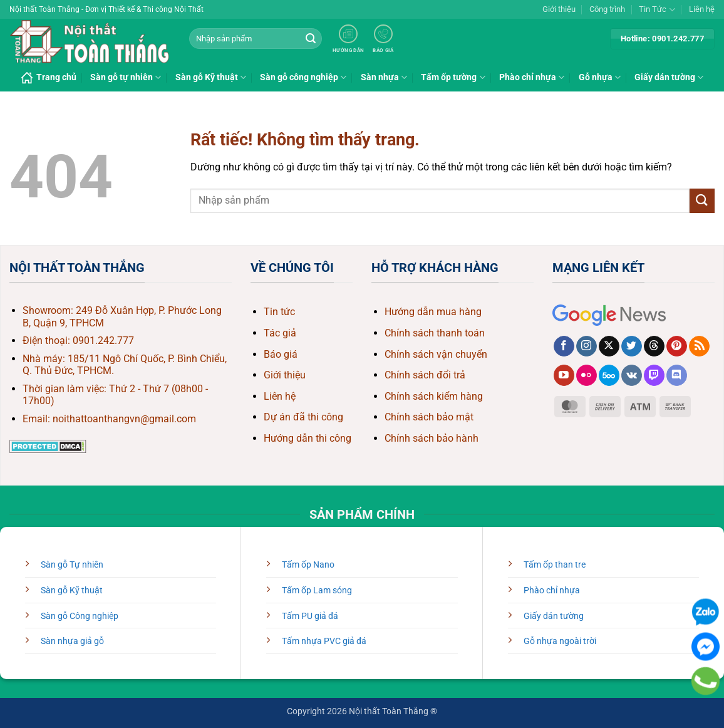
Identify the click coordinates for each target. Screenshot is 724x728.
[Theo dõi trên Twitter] (632, 346)
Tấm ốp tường (453, 77)
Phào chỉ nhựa (532, 77)
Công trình (607, 9)
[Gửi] (311, 39)
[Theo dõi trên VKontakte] (632, 375)
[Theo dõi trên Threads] (654, 346)
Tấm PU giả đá (310, 616)
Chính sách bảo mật (429, 417)
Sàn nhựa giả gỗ (72, 641)
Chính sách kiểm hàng (434, 396)
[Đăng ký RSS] (699, 346)
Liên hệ (702, 9)
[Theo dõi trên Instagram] (587, 346)
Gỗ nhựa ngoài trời (560, 641)
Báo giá (281, 354)
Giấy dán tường (669, 77)
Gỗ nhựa (600, 77)
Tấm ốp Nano (308, 565)
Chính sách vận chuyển (436, 354)
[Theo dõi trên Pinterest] (677, 346)
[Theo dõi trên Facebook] (564, 346)
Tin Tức (657, 10)
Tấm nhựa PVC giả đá (324, 641)
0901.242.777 (103, 341)
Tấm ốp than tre (555, 565)
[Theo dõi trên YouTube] (564, 375)
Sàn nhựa (384, 77)
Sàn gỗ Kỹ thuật (211, 77)
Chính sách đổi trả (425, 375)
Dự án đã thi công (303, 417)
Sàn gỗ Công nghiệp (80, 616)
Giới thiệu (559, 9)
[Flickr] (587, 375)
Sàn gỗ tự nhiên (126, 77)
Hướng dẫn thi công (308, 438)
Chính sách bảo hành (432, 438)
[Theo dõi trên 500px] (609, 375)
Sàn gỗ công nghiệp (303, 77)
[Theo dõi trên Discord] (677, 375)
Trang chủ (49, 78)
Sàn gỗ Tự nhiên (72, 565)
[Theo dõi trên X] (609, 346)
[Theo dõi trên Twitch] (654, 375)
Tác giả (280, 333)
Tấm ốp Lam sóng (317, 590)
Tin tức (279, 312)
